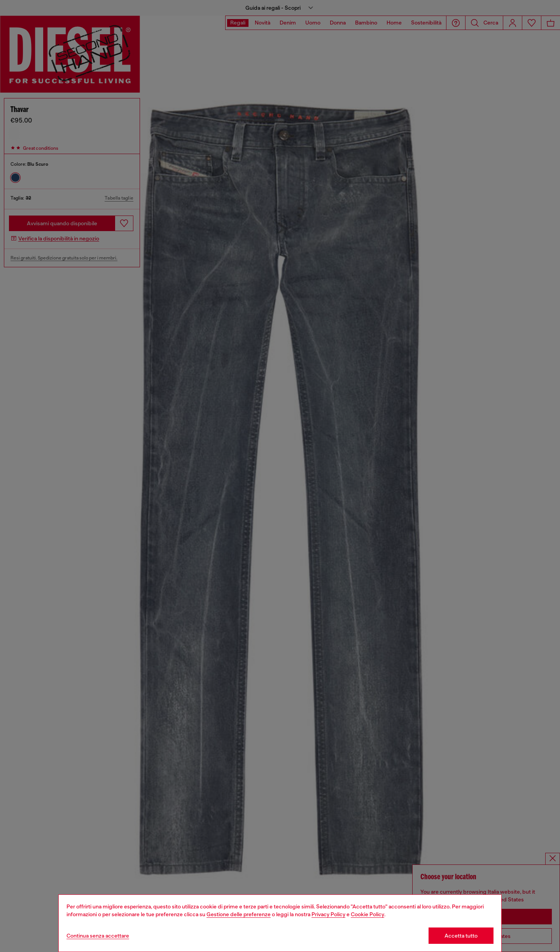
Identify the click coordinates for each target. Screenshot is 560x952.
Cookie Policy (367, 914)
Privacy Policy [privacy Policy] (328, 914)
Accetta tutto (461, 936)
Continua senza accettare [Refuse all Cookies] (98, 936)
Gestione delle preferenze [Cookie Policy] (239, 914)
